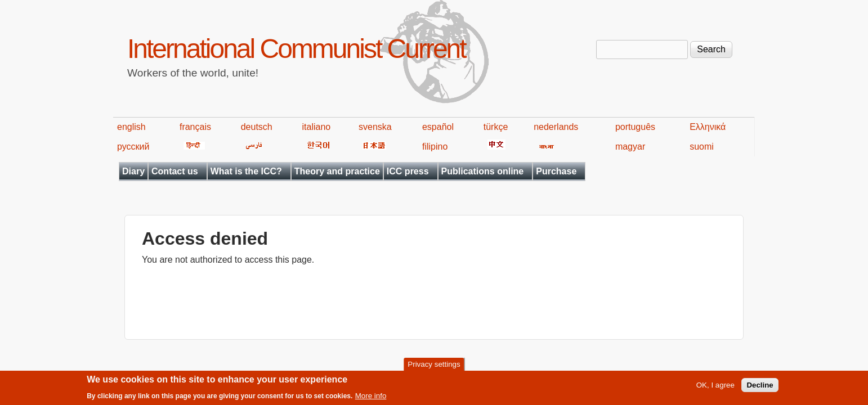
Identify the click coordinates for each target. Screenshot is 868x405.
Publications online (483, 171)
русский (133, 147)
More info (371, 398)
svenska (375, 127)
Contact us (175, 171)
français (195, 127)
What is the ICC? (246, 171)
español (438, 127)
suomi (702, 147)
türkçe (496, 127)
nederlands (556, 127)
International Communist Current (296, 49)
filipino (435, 147)
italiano (317, 127)
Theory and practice (337, 171)
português (635, 127)
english (131, 127)
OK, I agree (715, 387)
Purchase (556, 171)
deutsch (257, 127)
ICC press (408, 171)
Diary (133, 171)
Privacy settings (434, 366)
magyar (630, 147)
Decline (760, 387)
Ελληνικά (708, 127)
